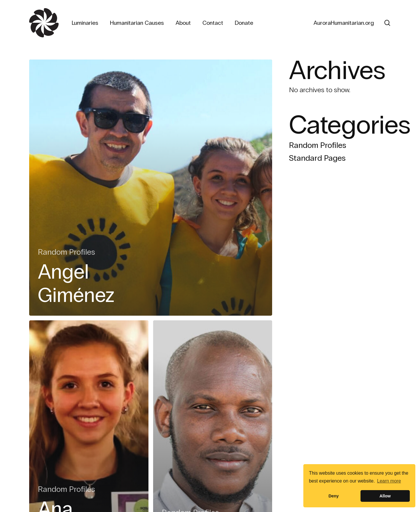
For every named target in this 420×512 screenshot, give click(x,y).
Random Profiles (66, 252)
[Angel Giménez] (151, 188)
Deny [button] (334, 496)
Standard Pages (317, 158)
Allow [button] (385, 496)
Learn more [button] (389, 481)
